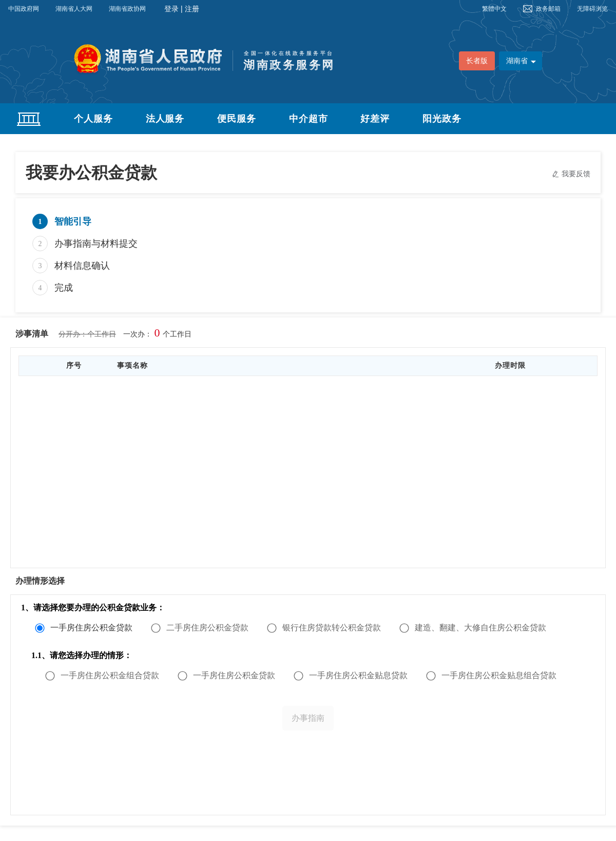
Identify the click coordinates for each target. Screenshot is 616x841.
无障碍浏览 (592, 9)
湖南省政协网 (127, 9)
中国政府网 (24, 9)
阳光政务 (442, 119)
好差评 (375, 119)
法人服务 (165, 119)
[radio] (87, 628)
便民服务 (237, 119)
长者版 (477, 61)
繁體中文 (494, 9)
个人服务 (93, 119)
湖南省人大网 (74, 9)
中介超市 (309, 119)
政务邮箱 (548, 9)
